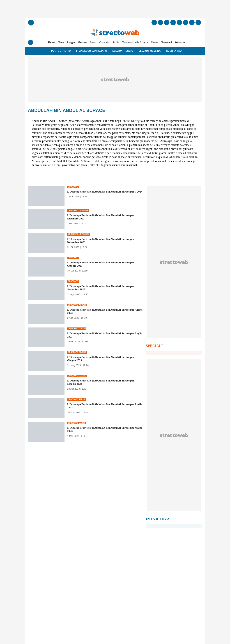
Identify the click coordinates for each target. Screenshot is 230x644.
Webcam (180, 42)
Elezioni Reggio (123, 51)
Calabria (104, 42)
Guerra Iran (174, 51)
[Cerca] (31, 23)
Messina (82, 42)
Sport (93, 42)
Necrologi (166, 42)
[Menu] (31, 42)
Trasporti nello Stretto (135, 42)
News (61, 42)
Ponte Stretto (61, 51)
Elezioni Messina (150, 51)
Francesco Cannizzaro (92, 51)
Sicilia (116, 42)
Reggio (71, 42)
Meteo (154, 42)
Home (52, 42)
